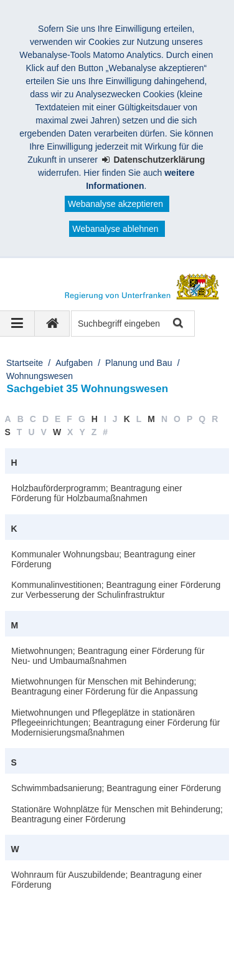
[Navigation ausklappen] (17, 324)
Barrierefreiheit (162, 921)
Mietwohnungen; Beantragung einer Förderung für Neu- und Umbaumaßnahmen (108, 656)
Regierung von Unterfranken (85, 908)
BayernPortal (99, 961)
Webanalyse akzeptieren (115, 204)
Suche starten (177, 324)
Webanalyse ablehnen (115, 229)
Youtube (37, 961)
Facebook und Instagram (69, 948)
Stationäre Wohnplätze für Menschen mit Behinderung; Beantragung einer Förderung (117, 814)
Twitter (151, 948)
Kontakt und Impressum (67, 921)
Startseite (25, 363)
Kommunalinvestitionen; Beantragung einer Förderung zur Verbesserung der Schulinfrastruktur (116, 590)
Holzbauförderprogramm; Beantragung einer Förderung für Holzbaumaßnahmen (97, 493)
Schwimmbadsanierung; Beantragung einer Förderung (116, 788)
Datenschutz (45, 934)
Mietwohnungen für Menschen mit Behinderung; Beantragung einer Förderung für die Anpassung (105, 686)
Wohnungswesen (40, 376)
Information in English (132, 934)
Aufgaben (74, 363)
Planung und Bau (138, 363)
